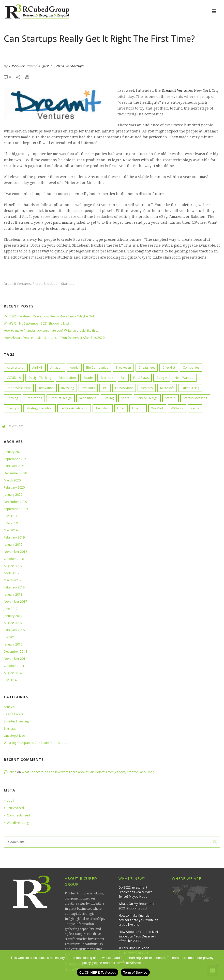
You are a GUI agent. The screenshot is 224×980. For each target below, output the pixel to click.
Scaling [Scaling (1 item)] (109, 398)
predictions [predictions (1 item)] (34, 398)
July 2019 (10, 516)
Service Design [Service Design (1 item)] (147, 398)
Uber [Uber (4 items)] (121, 408)
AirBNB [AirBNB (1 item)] (38, 367)
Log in (10, 801)
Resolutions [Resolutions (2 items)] (88, 398)
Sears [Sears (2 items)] (125, 398)
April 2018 (11, 573)
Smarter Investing (16, 721)
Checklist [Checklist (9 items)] (169, 367)
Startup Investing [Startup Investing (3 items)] (195, 398)
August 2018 (13, 566)
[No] (218, 965)
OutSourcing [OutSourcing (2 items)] (190, 388)
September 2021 (16, 459)
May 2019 (11, 530)
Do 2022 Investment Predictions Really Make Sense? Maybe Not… (50, 316)
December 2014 (15, 652)
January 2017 (13, 616)
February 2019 (14, 537)
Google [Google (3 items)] (162, 378)
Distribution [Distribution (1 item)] (67, 378)
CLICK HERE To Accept (98, 972)
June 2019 (11, 523)
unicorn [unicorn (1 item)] (138, 408)
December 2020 (15, 473)
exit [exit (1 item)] (123, 378)
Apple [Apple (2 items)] (74, 367)
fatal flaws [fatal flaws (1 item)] (141, 378)
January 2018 (13, 594)
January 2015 (13, 644)
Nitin (13, 772)
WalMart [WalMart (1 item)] (157, 408)
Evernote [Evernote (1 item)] (107, 378)
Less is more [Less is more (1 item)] (124, 388)
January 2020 (13, 495)
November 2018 (16, 552)
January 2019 (13, 545)
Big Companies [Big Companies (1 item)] (97, 367)
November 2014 (16, 659)
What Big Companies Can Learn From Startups (37, 743)
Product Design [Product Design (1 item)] (61, 398)
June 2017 (11, 609)
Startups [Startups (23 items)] (13, 408)
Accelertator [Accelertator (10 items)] (16, 367)
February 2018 (14, 587)
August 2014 (13, 673)
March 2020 (12, 480)
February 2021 (14, 466)
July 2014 (10, 680)
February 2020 (14, 487)
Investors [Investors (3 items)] (88, 388)
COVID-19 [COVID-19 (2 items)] (14, 378)
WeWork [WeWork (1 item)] (177, 408)
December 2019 (15, 502)
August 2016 (13, 623)
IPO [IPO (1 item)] (105, 388)
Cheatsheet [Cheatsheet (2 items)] (147, 367)
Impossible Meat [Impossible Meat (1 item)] (19, 388)
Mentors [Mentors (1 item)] (147, 388)
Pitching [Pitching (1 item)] (12, 398)
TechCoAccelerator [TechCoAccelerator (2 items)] (74, 408)
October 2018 (14, 559)
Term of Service (135, 972)
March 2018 (12, 580)
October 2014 (14, 666)
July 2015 (10, 637)
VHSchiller (17, 66)
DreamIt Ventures (177, 90)
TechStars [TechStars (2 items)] (103, 408)
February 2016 (14, 630)
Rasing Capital (14, 714)
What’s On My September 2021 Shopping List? (36, 323)
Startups (77, 66)
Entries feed (14, 808)
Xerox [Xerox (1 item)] (195, 408)
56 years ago (16, 426)
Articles (9, 707)
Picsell (37, 284)
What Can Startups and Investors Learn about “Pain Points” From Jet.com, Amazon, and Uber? (88, 772)
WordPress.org (16, 823)
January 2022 (13, 452)
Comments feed (17, 815)
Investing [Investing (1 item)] (68, 388)
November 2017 (16, 602)
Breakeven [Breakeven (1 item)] (123, 367)
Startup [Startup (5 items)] (170, 398)
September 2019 (16, 509)
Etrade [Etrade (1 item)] (88, 378)
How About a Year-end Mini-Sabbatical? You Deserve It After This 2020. (55, 338)
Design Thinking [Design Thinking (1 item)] (40, 378)
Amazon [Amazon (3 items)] (56, 367)
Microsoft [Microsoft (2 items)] (167, 388)
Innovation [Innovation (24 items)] (46, 388)
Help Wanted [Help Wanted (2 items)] (184, 378)
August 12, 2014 (51, 66)
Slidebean (52, 284)
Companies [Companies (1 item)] (191, 367)
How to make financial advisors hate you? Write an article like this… (52, 331)
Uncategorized (14, 736)
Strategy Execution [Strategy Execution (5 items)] (40, 408)
